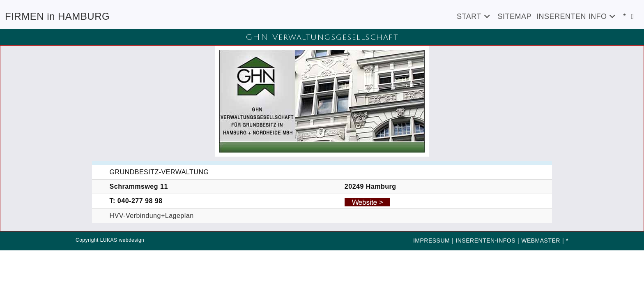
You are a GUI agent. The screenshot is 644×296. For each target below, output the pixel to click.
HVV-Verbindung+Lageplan (152, 216)
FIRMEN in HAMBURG (57, 16)
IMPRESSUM (431, 240)
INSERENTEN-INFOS (485, 240)
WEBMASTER (541, 240)
